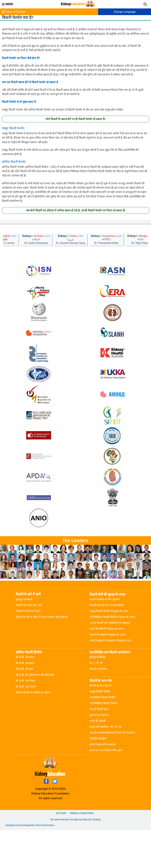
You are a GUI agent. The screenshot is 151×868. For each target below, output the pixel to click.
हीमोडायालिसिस (97, 695)
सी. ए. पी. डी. (96, 701)
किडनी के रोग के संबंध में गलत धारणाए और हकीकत (42, 655)
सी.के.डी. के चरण (24, 707)
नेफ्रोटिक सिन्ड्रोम (98, 777)
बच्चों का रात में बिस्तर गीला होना (106, 788)
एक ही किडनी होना (99, 747)
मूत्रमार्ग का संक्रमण (99, 753)
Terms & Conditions (81, 851)
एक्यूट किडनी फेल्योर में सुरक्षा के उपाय (109, 649)
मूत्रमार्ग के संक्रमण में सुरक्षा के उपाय (107, 673)
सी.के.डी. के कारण (25, 695)
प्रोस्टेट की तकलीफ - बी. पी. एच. (106, 765)
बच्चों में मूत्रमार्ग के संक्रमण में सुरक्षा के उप (110, 679)
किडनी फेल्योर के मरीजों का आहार (33, 731)
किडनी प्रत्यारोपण (98, 707)
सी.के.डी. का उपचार (26, 725)
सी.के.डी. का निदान (25, 719)
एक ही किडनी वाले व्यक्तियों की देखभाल (110, 661)
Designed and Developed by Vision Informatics (30, 863)
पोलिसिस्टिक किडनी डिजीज (103, 741)
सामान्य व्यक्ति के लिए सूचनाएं (105, 637)
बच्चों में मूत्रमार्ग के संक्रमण (103, 782)
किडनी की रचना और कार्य (29, 643)
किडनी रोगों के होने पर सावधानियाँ (107, 643)
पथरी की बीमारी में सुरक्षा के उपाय (106, 667)
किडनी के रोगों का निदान (28, 649)
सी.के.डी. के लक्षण (25, 701)
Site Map (61, 851)
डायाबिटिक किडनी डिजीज (103, 735)
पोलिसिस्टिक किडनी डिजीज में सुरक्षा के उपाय (112, 655)
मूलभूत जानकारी (24, 637)
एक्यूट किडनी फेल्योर (100, 730)
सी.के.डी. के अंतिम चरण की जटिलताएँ (35, 713)
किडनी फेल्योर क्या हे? (101, 724)
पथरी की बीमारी (98, 759)
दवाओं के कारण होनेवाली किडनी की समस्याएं (112, 771)
